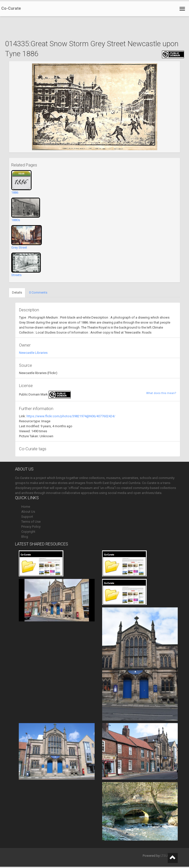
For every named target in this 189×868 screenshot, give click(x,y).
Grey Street (19, 247)
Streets (16, 275)
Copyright (28, 532)
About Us (28, 512)
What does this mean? (161, 393)
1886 (15, 193)
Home (26, 507)
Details (17, 292)
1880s (16, 220)
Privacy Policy (31, 527)
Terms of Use (31, 522)
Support (27, 517)
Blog (25, 537)
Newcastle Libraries (33, 353)
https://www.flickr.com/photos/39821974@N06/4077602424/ (71, 416)
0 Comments (38, 292)
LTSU (164, 856)
